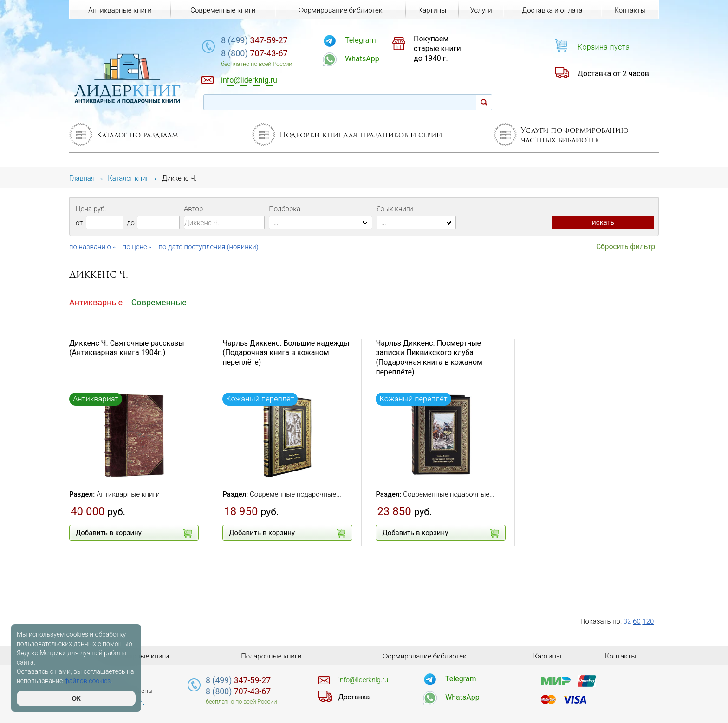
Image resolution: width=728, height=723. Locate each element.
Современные (159, 302)
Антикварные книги (128, 494)
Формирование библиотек (341, 10)
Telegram (360, 40)
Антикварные (96, 302)
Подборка (285, 209)
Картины (432, 10)
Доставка (354, 697)
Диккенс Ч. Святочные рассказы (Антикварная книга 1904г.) (127, 348)
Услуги (481, 10)
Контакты (630, 10)
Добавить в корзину (134, 533)
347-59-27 (254, 40)
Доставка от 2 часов (613, 74)
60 (637, 621)
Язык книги (395, 209)
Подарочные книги (271, 656)
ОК (76, 698)
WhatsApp (362, 59)
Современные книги (223, 10)
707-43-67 (254, 53)
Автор (193, 209)
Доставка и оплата (552, 10)
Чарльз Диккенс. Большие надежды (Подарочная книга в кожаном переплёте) (286, 353)
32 (627, 621)
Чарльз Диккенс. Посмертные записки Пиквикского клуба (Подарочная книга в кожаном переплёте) (429, 358)
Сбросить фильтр (626, 247)
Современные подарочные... (296, 494)
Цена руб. (91, 209)
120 (648, 621)
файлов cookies (88, 681)
